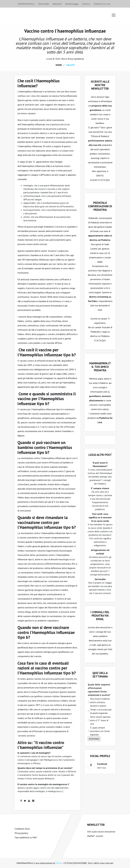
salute (70, 65)
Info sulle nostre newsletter (101, 831)
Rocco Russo (68, 59)
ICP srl (59, 863)
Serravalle (100, 579)
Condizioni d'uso (22, 829)
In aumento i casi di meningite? (34, 753)
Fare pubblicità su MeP (26, 837)
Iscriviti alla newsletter (99, 627)
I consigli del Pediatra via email (100, 615)
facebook (102, 764)
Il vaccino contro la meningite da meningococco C (43, 784)
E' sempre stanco (100, 488)
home (59, 65)
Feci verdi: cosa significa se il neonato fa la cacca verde (100, 517)
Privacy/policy (21, 833)
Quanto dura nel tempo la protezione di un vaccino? (45, 768)
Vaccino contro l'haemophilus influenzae (65, 31)
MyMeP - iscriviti (95, 836)
